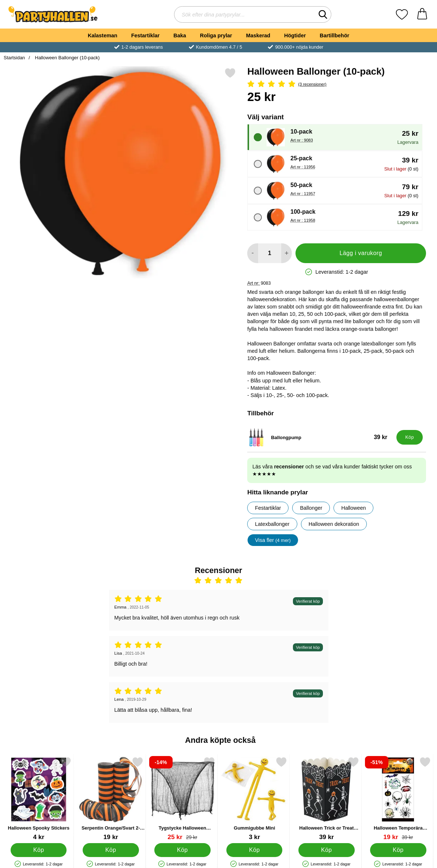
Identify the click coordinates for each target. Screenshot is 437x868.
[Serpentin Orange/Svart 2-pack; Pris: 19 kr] (111, 799)
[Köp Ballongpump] (410, 437)
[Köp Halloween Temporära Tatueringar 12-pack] (398, 850)
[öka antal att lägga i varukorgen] (287, 253)
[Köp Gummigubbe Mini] (254, 850)
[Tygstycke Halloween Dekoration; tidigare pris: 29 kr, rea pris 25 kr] (182, 799)
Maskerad (258, 35)
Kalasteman (103, 35)
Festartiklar (146, 35)
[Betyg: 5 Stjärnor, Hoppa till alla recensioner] (337, 84)
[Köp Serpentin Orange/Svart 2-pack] (111, 850)
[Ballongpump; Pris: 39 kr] (320, 437)
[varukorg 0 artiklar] (422, 14)
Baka (180, 35)
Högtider (295, 35)
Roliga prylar (216, 35)
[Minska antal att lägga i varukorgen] (253, 253)
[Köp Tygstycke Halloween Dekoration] (183, 850)
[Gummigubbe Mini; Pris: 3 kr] (255, 799)
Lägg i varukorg (361, 253)
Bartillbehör (334, 35)
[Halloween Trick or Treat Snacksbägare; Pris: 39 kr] (327, 799)
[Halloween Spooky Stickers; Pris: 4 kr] (39, 799)
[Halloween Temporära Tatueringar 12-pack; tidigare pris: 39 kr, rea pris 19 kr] (398, 799)
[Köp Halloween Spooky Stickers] (39, 850)
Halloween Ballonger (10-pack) (67, 58)
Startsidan (14, 58)
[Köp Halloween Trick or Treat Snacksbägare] (326, 850)
